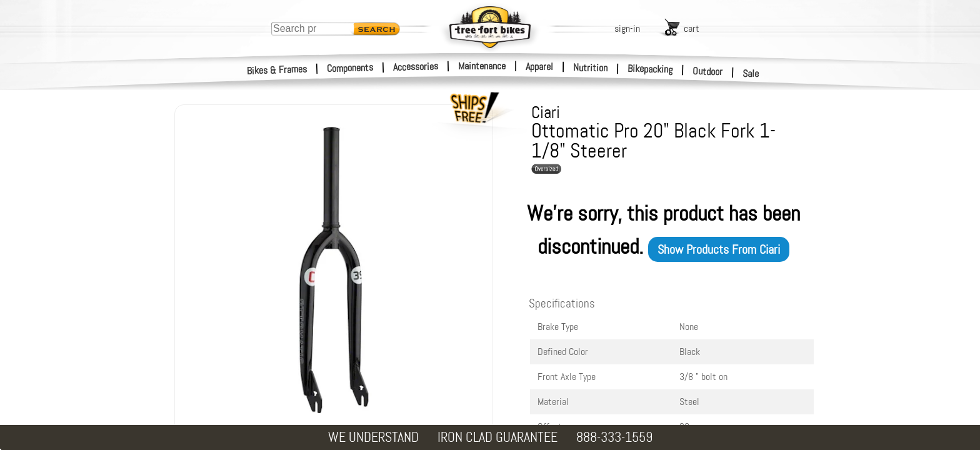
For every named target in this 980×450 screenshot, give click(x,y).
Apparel (539, 67)
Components (350, 68)
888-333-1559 (614, 437)
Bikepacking (650, 69)
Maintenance (482, 66)
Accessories (416, 67)
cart (692, 28)
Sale (751, 74)
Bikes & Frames (277, 70)
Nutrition (590, 67)
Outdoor (708, 71)
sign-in (627, 28)
